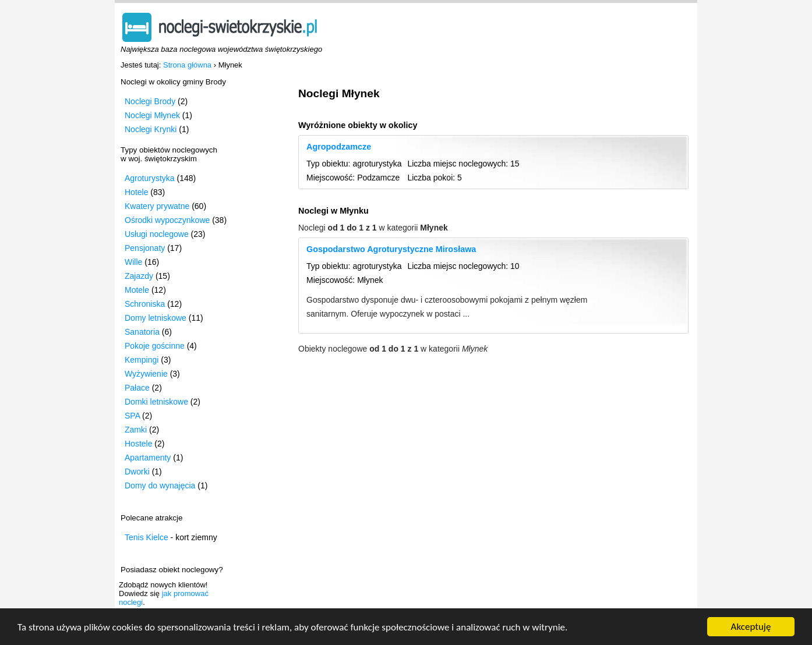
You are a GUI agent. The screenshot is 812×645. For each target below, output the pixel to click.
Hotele (136, 192)
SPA (132, 416)
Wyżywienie (146, 374)
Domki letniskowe (156, 402)
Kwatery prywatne (157, 206)
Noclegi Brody (150, 101)
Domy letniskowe (156, 318)
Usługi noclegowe (157, 234)
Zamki (136, 430)
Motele (137, 290)
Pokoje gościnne (155, 346)
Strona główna (187, 65)
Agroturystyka (150, 178)
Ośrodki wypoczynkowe (167, 220)
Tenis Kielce (146, 537)
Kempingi (142, 360)
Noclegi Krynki (151, 129)
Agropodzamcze (339, 147)
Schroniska (145, 304)
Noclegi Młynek (152, 115)
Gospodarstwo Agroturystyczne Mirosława (391, 249)
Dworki (137, 472)
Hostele (138, 444)
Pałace (137, 388)
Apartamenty (148, 458)
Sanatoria (142, 332)
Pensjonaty (145, 248)
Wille (133, 262)
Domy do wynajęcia (160, 485)
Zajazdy (139, 276)
